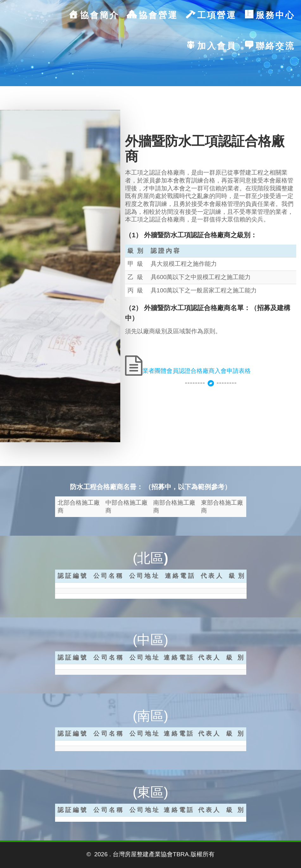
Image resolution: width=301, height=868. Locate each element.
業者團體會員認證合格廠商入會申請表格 (197, 371)
